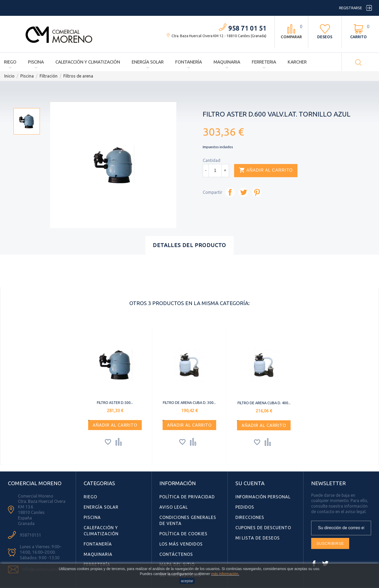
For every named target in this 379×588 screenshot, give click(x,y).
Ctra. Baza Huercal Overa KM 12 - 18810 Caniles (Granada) (219, 36)
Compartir (230, 192)
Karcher (297, 62)
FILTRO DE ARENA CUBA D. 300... (189, 403)
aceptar (187, 581)
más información (225, 574)
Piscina (36, 62)
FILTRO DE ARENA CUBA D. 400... (264, 403)
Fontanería (189, 62)
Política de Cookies (183, 534)
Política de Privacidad (187, 497)
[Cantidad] (215, 171)
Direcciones (250, 517)
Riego (10, 62)
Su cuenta (250, 483)
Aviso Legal (174, 507)
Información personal (263, 497)
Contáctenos (176, 554)
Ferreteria (264, 62)
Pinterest (257, 192)
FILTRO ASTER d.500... (115, 403)
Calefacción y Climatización (88, 62)
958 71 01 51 (247, 28)
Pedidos (245, 507)
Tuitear (243, 192)
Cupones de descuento (263, 528)
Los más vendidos (181, 544)
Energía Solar (148, 62)
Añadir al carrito (266, 170)
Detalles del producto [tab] (189, 245)
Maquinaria (227, 62)
